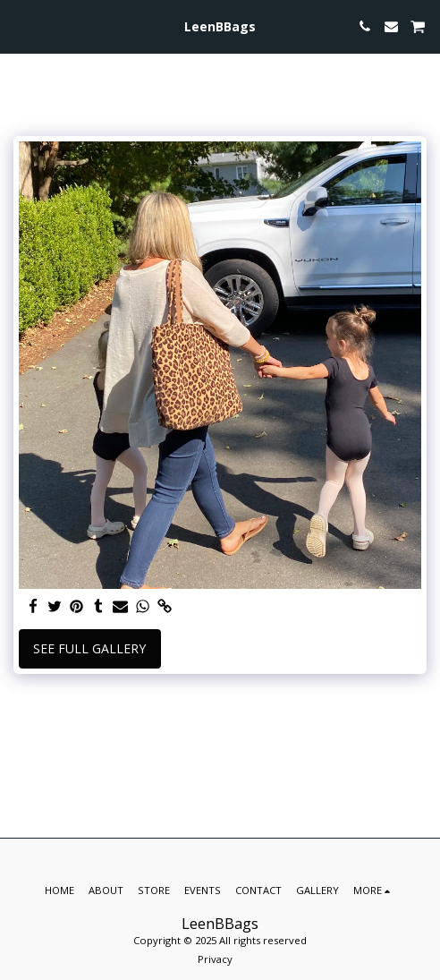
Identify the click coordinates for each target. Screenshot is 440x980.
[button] (20, 26)
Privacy (215, 959)
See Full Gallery (89, 648)
